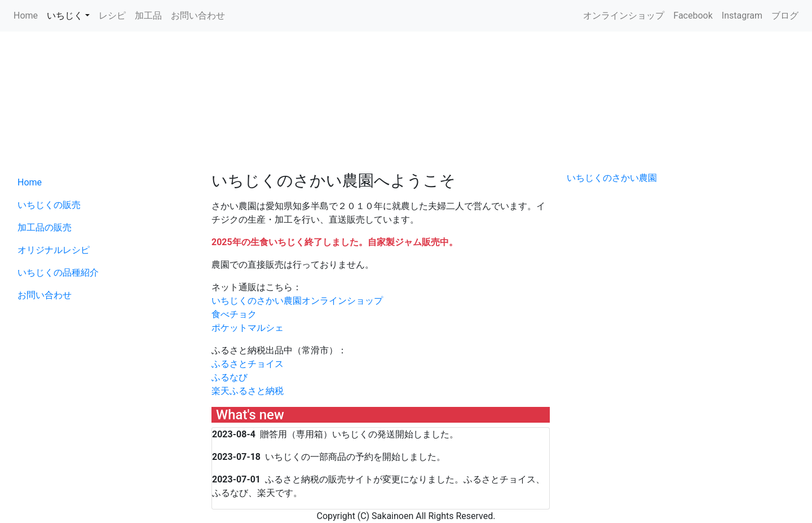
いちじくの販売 (49, 205)
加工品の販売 (45, 227)
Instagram (742, 15)
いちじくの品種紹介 (58, 272)
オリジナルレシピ (54, 250)
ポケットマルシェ (248, 328)
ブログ (785, 15)
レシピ (112, 15)
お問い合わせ (198, 15)
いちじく (65, 15)
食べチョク (234, 314)
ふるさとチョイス (248, 364)
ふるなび (230, 377)
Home (26, 15)
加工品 (148, 15)
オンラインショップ (624, 15)
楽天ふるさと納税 (248, 391)
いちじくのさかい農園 (612, 178)
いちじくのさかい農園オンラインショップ (297, 301)
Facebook (693, 15)
